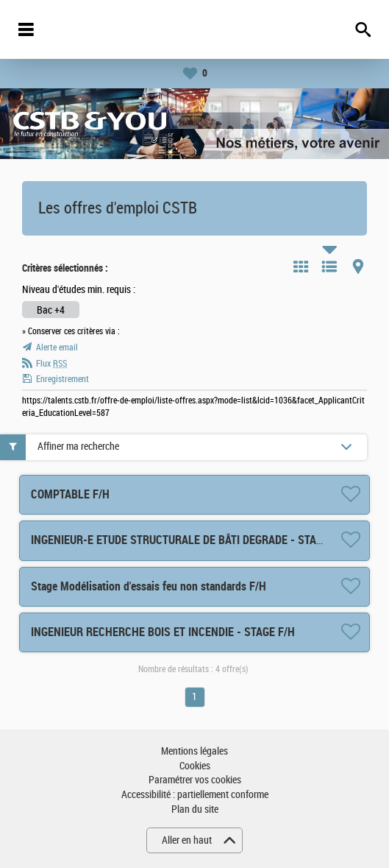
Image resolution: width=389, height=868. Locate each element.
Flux (51, 364)
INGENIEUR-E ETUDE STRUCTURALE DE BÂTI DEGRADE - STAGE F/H (190, 540)
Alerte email (57, 347)
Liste (329, 267)
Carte (358, 267)
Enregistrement (63, 379)
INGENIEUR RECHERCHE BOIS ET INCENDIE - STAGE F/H (163, 632)
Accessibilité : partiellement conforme (195, 795)
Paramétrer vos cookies (195, 780)
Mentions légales (194, 751)
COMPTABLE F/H (70, 494)
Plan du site (195, 809)
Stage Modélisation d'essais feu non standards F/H (149, 586)
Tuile (301, 267)
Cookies (195, 766)
